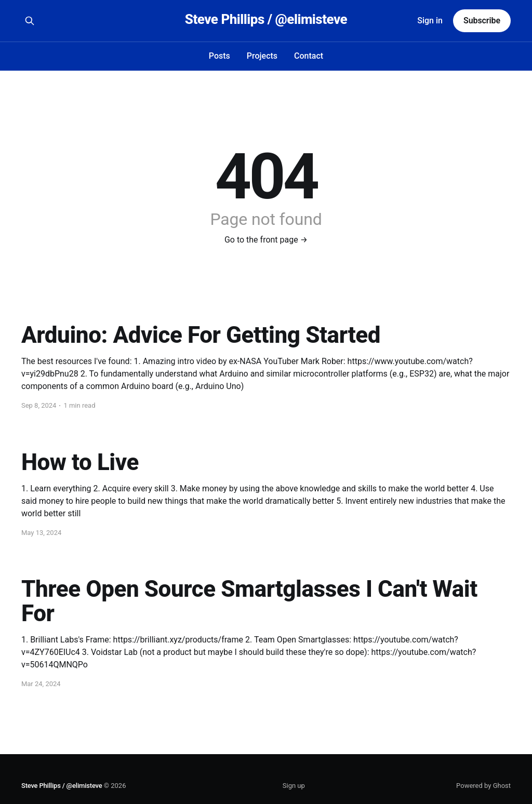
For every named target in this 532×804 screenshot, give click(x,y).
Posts (220, 56)
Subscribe (482, 21)
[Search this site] (30, 21)
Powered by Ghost (483, 786)
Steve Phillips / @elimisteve (266, 19)
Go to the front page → (266, 240)
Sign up (294, 786)
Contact (309, 56)
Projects (262, 56)
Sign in (430, 21)
